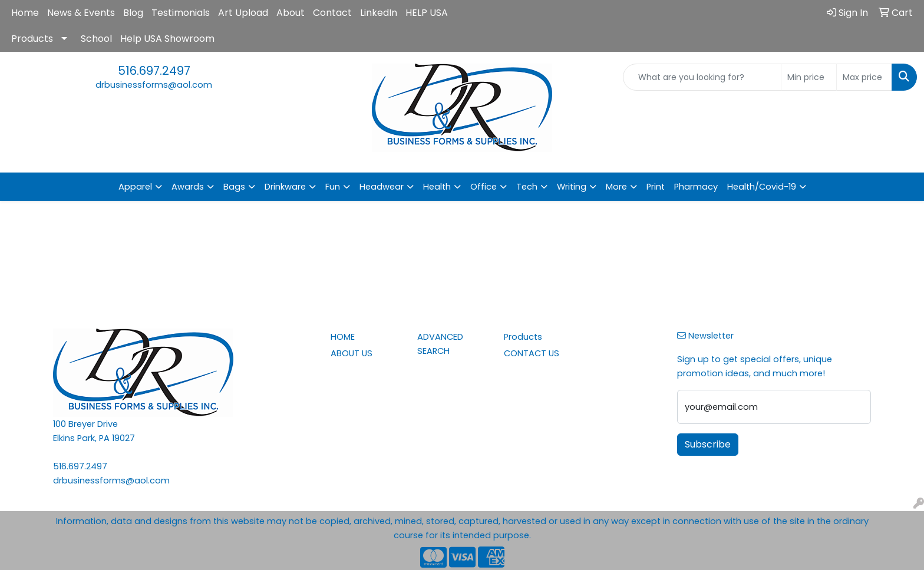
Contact (332, 13)
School (96, 39)
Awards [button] (188, 187)
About (291, 13)
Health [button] (437, 187)
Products (32, 39)
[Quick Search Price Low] (809, 77)
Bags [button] (234, 187)
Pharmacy (696, 187)
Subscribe (708, 444)
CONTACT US (532, 353)
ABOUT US (352, 353)
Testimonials (181, 13)
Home (25, 13)
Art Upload (243, 13)
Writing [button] (572, 187)
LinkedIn (379, 13)
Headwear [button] (382, 187)
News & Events (81, 13)
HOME (343, 337)
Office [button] (484, 187)
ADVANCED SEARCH (440, 344)
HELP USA (427, 13)
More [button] (616, 187)
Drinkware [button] (285, 187)
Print (656, 187)
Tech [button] (527, 187)
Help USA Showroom (167, 39)
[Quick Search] (702, 77)
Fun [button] (333, 187)
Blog (133, 13)
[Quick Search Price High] (864, 77)
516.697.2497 (154, 71)
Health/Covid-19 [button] (762, 187)
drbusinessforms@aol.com (154, 85)
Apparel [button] (135, 187)
